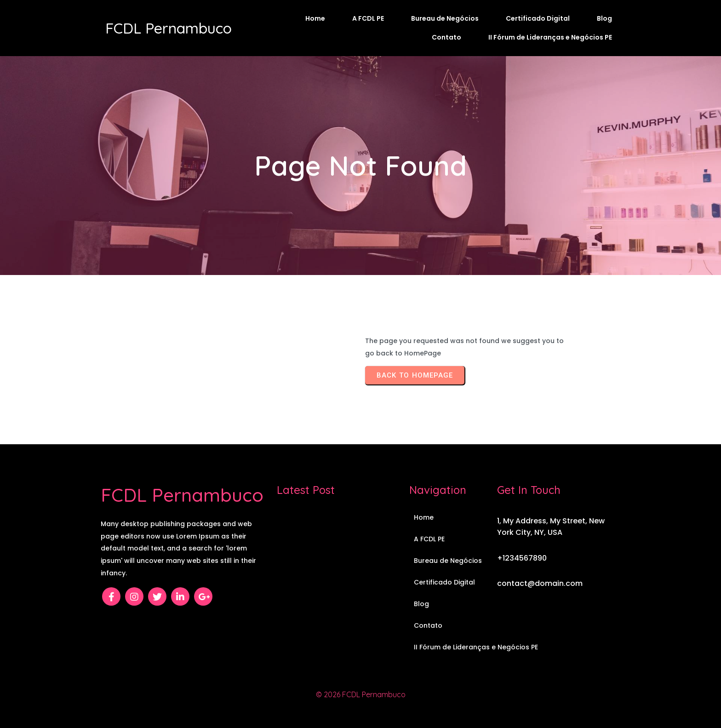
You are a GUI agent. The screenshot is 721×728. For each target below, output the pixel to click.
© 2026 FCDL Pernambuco (361, 694)
